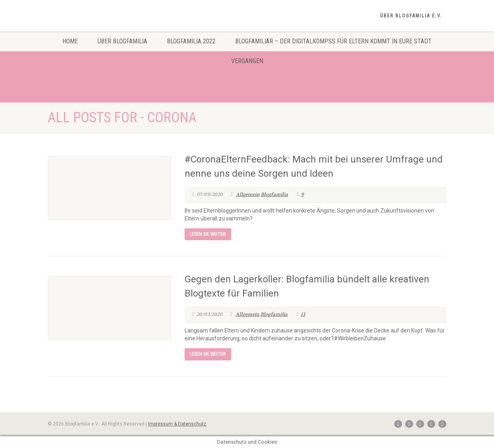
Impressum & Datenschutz (177, 424)
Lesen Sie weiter (208, 234)
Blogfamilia (274, 194)
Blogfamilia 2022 (191, 41)
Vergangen (247, 61)
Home (70, 41)
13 (301, 314)
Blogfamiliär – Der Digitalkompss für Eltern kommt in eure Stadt (333, 41)
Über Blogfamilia (122, 41)
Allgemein (248, 194)
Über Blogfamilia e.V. (411, 16)
